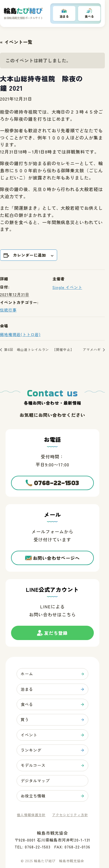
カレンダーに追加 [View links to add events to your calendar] (30, 255)
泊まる (64, 17)
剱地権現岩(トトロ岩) (20, 334)
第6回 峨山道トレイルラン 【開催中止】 (38, 349)
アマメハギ (92, 349)
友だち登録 (56, 635)
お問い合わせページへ (56, 558)
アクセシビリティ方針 (70, 816)
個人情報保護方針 (31, 816)
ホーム (27, 674)
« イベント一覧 (16, 42)
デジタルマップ (35, 781)
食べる (89, 17)
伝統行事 (8, 310)
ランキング (31, 751)
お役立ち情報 (33, 797)
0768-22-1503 (57, 483)
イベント (29, 735)
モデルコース (33, 766)
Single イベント (67, 287)
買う (25, 720)
